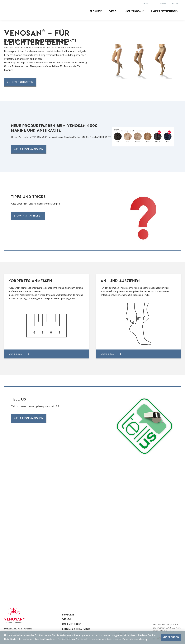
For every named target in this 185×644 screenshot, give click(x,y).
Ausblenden (171, 637)
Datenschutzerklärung (135, 639)
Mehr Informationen (29, 257)
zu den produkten (20, 190)
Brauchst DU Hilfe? (28, 323)
